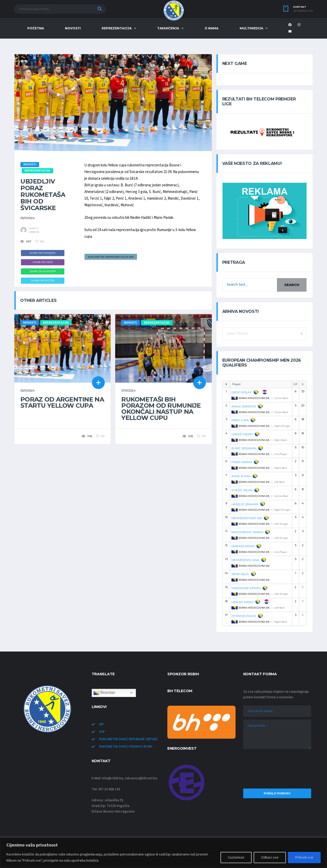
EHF (102, 732)
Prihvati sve (304, 858)
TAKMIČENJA (168, 28)
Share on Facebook (43, 253)
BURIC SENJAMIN (244, 448)
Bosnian (104, 693)
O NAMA (212, 28)
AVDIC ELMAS (241, 476)
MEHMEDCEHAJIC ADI (247, 518)
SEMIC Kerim (240, 574)
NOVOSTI (73, 28)
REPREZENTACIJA (117, 28)
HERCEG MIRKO (242, 602)
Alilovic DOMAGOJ (244, 406)
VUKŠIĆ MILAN (242, 490)
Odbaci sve (270, 858)
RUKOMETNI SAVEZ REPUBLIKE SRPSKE (129, 739)
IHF (102, 724)
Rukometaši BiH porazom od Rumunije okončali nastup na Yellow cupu (161, 409)
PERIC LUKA (240, 420)
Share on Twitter (43, 281)
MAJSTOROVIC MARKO (247, 532)
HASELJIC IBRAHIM (245, 504)
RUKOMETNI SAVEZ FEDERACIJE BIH (126, 747)
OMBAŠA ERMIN (243, 546)
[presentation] (277, 770)
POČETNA (36, 28)
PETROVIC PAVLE (244, 616)
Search (292, 285)
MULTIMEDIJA (251, 28)
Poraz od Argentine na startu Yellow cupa (62, 402)
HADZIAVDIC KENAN (246, 588)
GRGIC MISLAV (242, 392)
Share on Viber (43, 262)
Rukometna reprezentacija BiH (111, 257)
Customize (236, 858)
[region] (163, 853)
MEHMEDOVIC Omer (245, 560)
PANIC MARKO (242, 462)
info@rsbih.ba (303, 11)
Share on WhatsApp (43, 271)
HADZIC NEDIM (242, 434)
